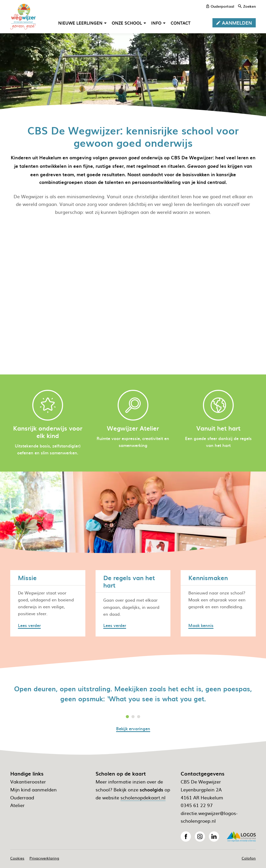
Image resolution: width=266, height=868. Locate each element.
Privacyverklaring (44, 858)
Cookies (17, 858)
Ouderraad (22, 797)
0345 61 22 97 (197, 805)
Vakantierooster (28, 782)
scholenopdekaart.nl (143, 797)
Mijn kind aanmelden (33, 789)
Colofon (249, 858)
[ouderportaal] (220, 6)
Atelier (17, 805)
